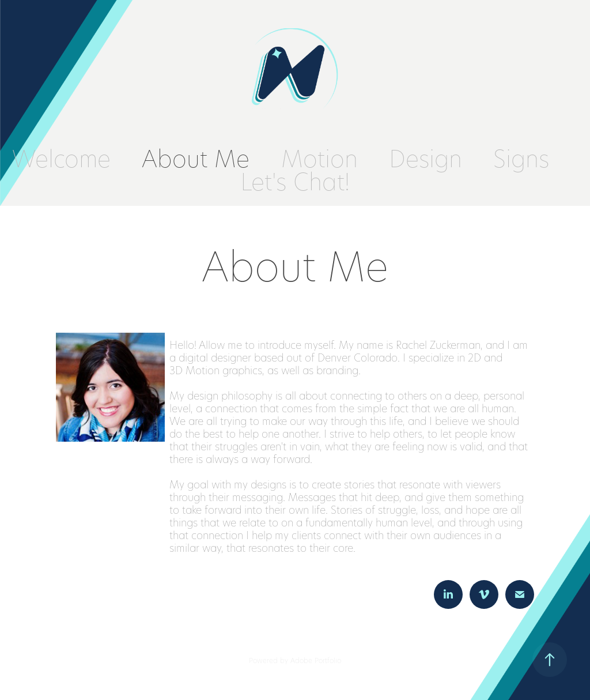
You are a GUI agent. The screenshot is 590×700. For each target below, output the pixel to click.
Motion (319, 158)
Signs (521, 158)
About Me (196, 158)
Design (426, 158)
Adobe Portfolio (316, 660)
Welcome (61, 158)
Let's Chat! (295, 181)
